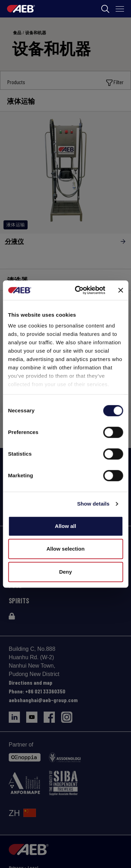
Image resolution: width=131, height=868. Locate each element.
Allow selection (65, 549)
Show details (93, 504)
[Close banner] (121, 290)
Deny (65, 572)
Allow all (65, 526)
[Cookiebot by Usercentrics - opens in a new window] (78, 290)
